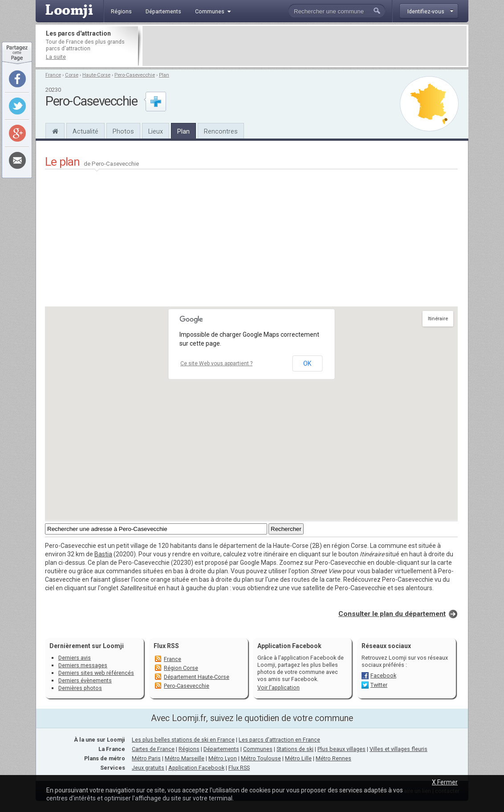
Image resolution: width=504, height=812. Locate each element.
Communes (258, 749)
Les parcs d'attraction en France (279, 740)
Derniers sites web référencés (96, 673)
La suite (56, 57)
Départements (221, 749)
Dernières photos (80, 688)
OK (307, 363)
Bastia (103, 554)
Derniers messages (83, 665)
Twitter (379, 685)
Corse (72, 75)
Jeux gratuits (148, 768)
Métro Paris (146, 758)
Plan (164, 75)
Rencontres (221, 131)
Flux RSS (166, 646)
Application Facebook (196, 768)
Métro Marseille (185, 758)
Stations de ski (295, 749)
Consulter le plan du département (392, 614)
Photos (123, 131)
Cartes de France (153, 749)
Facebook (383, 675)
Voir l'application (278, 688)
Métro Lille (298, 758)
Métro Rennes (333, 758)
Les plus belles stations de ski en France (183, 740)
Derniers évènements (85, 680)
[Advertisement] (305, 46)
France (53, 75)
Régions (189, 749)
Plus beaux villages (341, 749)
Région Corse (181, 668)
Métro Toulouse (261, 758)
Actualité (85, 131)
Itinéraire (438, 319)
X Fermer (445, 782)
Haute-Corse (96, 75)
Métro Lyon (223, 758)
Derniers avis (75, 658)
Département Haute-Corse (197, 677)
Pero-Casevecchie (135, 75)
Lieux (156, 131)
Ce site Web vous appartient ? (216, 363)
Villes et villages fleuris (398, 749)
